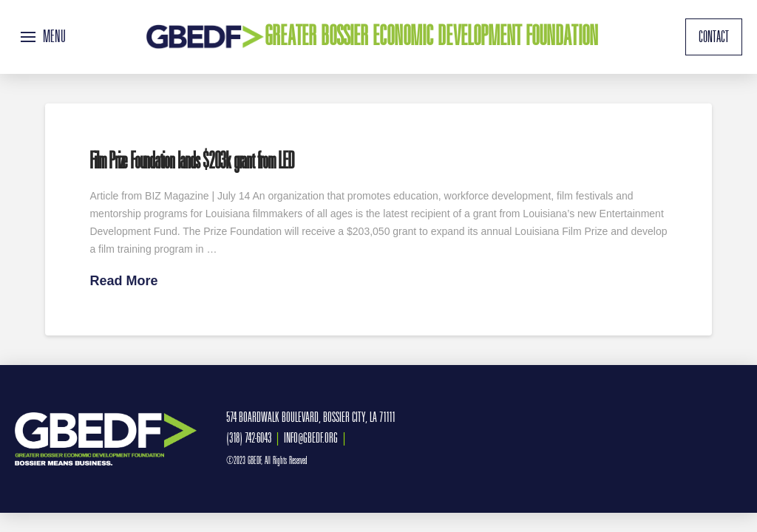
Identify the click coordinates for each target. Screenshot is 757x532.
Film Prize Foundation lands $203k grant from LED (191, 161)
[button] (43, 37)
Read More (123, 281)
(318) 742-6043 (249, 438)
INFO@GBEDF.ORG (311, 438)
